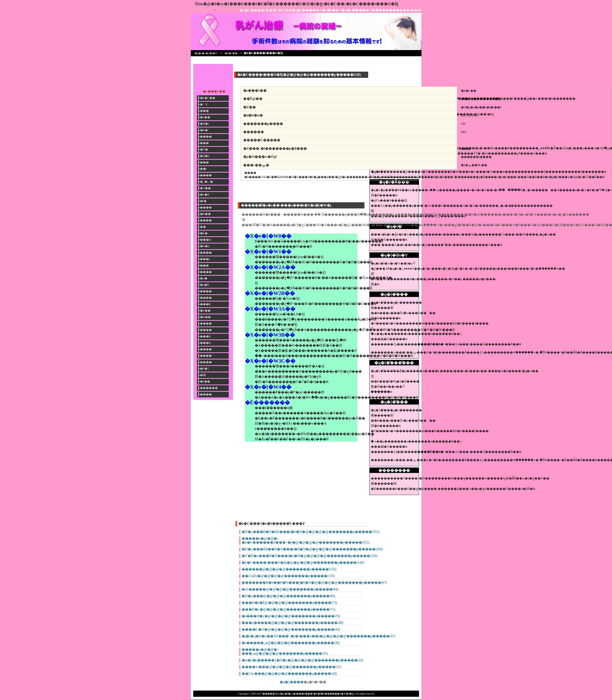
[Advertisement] (394, 75)
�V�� (206, 188)
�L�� (205, 311)
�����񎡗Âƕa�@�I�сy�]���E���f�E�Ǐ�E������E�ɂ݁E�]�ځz (259, 4)
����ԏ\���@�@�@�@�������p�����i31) (291, 667)
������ (209, 388)
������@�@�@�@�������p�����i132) (289, 569)
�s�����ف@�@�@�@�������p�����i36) (291, 643)
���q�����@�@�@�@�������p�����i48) (292, 623)
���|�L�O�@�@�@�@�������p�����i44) (291, 629)
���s (205, 259)
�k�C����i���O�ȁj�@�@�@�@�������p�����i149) (303, 563)
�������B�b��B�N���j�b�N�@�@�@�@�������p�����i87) (314, 583)
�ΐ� (203, 201)
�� (203, 227)
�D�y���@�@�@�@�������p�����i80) (289, 596)
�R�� (205, 214)
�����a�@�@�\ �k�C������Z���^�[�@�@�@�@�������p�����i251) (306, 540)
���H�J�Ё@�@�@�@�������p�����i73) (289, 603)
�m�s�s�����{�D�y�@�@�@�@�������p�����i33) (303, 660)
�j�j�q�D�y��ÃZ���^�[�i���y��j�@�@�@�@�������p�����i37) (319, 636)
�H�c (205, 124)
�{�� (205, 117)
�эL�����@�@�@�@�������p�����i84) (290, 589)
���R (205, 304)
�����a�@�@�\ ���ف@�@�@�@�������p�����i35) (285, 652)
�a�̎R (205, 285)
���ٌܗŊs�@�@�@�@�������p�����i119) (288, 576)
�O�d (205, 246)
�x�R (205, 195)
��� (204, 111)
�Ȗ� (204, 149)
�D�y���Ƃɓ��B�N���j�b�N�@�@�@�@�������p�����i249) (312, 549)
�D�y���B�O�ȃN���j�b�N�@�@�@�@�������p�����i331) (311, 532)
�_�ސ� (207, 182)
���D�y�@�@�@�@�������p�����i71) (289, 609)
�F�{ (204, 369)
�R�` (204, 130)
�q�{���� (292, 682)
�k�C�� (231, 53)
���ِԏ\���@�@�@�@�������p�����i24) (289, 674)
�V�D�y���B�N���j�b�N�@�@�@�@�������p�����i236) (310, 556)
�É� (204, 233)
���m (206, 240)
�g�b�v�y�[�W (206, 53)
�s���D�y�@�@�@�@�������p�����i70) (291, 616)
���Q (206, 336)
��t (203, 169)
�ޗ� (204, 278)
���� (206, 137)
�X (204, 104)
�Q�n (205, 156)
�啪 (203, 375)
